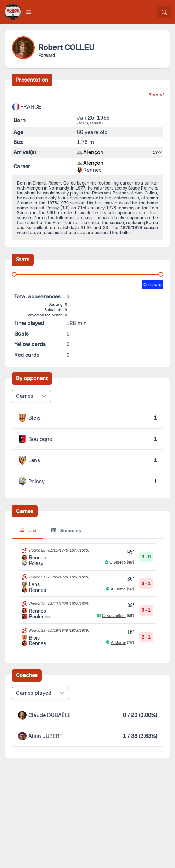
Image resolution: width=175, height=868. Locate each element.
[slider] (14, 274)
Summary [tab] (66, 531)
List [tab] (29, 531)
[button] (29, 12)
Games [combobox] (25, 396)
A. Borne (118, 589)
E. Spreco (118, 562)
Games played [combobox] (34, 693)
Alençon (93, 152)
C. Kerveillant (114, 616)
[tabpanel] (88, 597)
